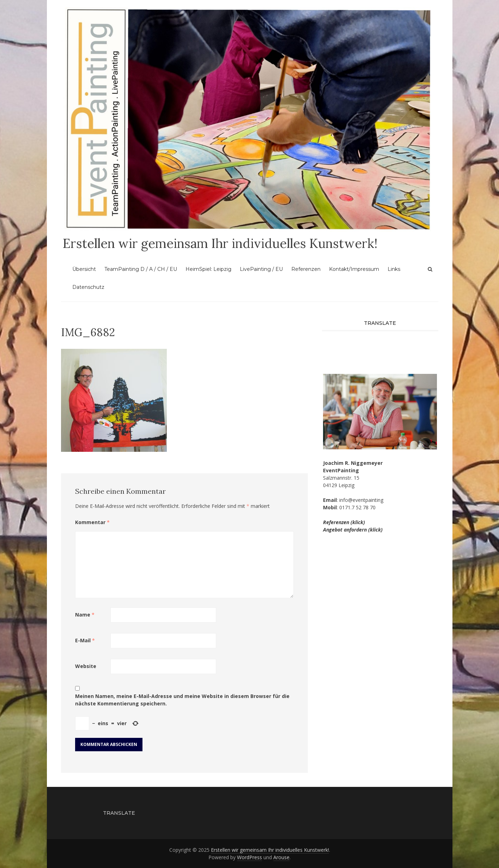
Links (394, 269)
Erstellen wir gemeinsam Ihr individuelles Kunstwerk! (220, 243)
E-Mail (85, 640)
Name (85, 615)
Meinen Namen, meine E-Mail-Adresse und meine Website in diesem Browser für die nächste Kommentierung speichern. (182, 700)
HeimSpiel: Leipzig (208, 269)
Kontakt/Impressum (354, 269)
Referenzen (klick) (344, 522)
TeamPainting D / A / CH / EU (141, 269)
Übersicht (84, 269)
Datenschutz (88, 287)
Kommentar (92, 522)
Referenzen (306, 269)
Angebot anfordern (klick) (353, 530)
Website (86, 666)
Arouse (281, 857)
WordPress (249, 857)
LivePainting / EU (261, 269)
